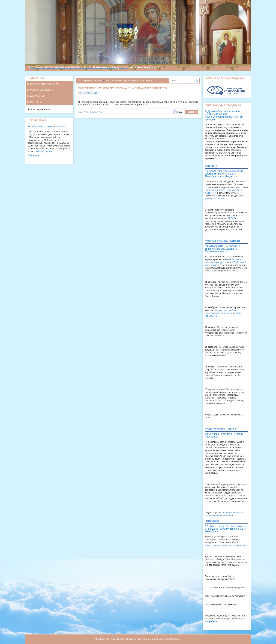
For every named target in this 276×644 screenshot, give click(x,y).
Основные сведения (43, 90)
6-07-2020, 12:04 (91, 93)
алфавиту (147, 80)
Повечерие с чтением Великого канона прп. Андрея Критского (123, 88)
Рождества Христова (215, 199)
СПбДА (236, 262)
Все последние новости (40, 109)
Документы (37, 96)
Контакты (36, 102)
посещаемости (134, 80)
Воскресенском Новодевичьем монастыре (226, 545)
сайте (225, 513)
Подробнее (191, 112)
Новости (97, 112)
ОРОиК (231, 218)
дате (107, 80)
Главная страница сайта (45, 84)
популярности (118, 80)
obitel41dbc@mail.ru (44, 151)
